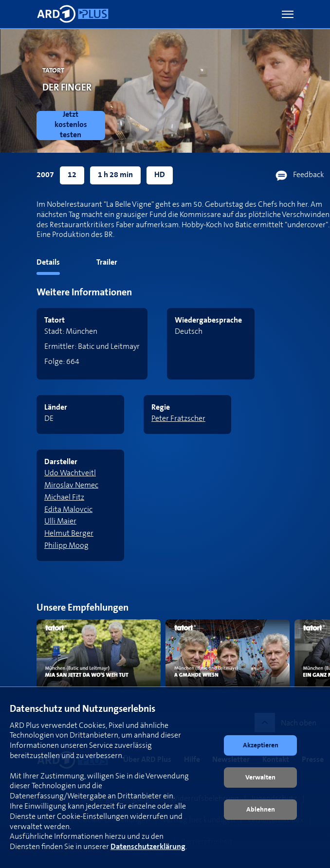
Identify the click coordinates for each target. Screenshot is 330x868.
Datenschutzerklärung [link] (148, 847)
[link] (73, 126)
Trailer (107, 262)
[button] (288, 14)
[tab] (30, 264)
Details (48, 262)
